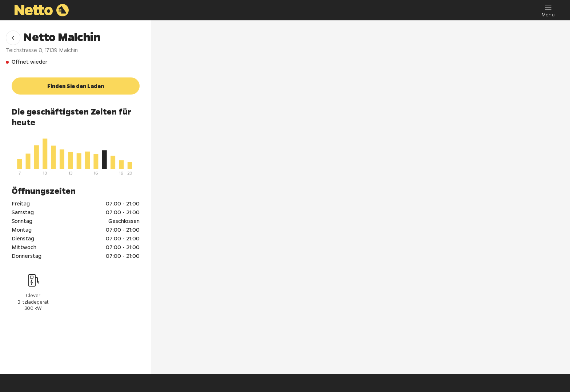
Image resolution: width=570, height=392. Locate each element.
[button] (13, 38)
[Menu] (548, 10)
